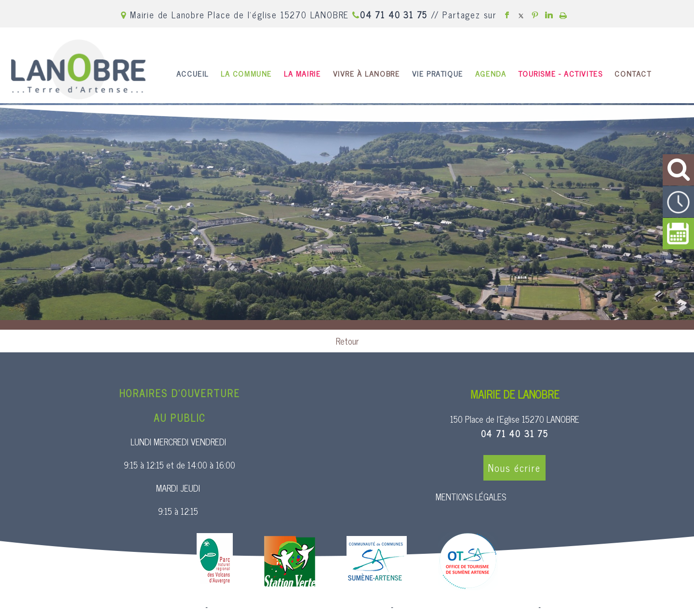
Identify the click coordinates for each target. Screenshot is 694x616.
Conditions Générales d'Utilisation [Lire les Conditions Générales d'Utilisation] (595, 607)
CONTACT (633, 73)
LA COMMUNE (246, 73)
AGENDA (491, 73)
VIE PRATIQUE (438, 73)
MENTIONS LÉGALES (471, 496)
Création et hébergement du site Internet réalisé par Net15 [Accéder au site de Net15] (299, 607)
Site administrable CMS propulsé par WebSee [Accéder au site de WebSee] (466, 607)
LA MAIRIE (302, 73)
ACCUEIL (193, 73)
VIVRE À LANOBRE (367, 73)
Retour (347, 341)
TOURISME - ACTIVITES (560, 73)
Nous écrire (514, 468)
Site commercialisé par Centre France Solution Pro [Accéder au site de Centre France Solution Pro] (125, 607)
